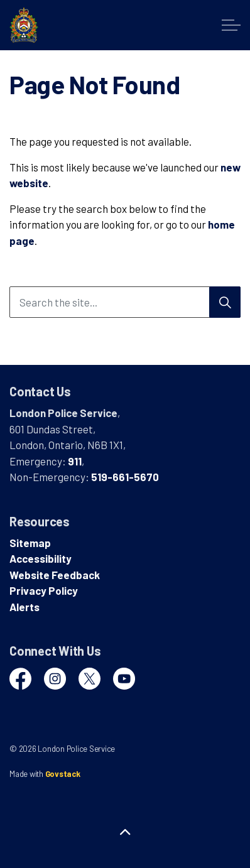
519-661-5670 (125, 477)
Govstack (63, 774)
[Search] (225, 302)
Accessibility (41, 558)
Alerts (24, 607)
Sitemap (30, 543)
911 (75, 461)
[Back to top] (125, 832)
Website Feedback (55, 575)
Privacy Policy (44, 590)
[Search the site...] (125, 302)
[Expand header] (231, 25)
